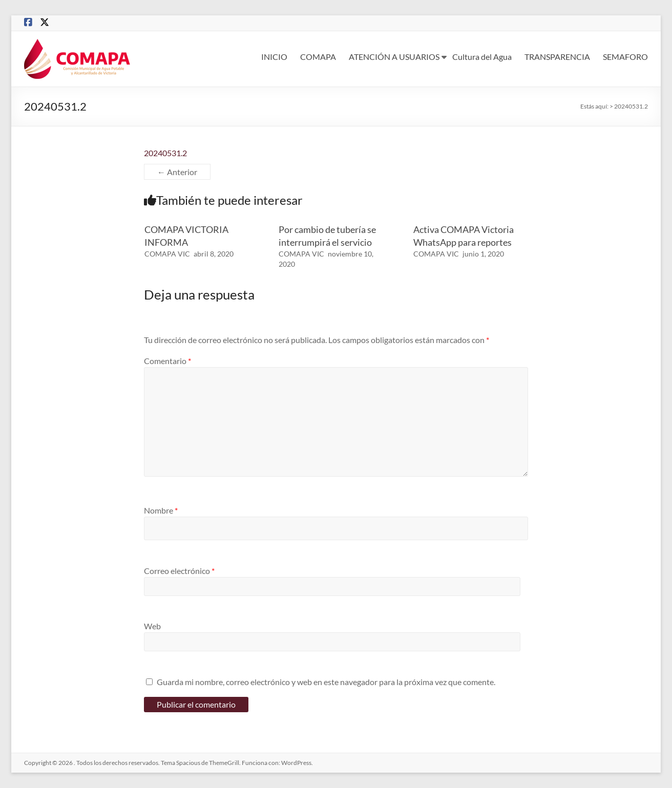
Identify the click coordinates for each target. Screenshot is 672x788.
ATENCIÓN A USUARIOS (394, 57)
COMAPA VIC (167, 254)
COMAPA (318, 57)
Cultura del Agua (482, 57)
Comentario (167, 361)
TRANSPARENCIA (557, 57)
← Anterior (177, 172)
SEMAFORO (625, 57)
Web (152, 626)
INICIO (274, 57)
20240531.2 (165, 153)
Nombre (161, 510)
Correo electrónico (179, 571)
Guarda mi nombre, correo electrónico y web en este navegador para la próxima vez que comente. (326, 682)
